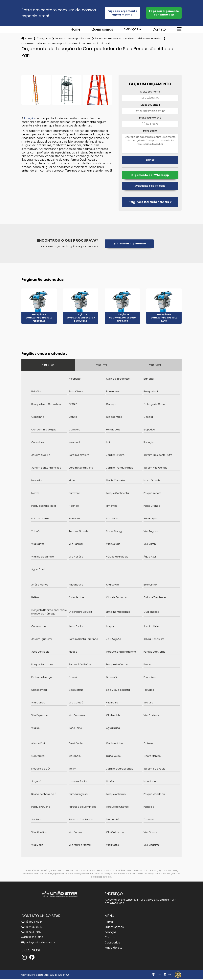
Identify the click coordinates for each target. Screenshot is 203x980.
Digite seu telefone (150, 118)
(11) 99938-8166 (32, 938)
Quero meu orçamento (129, 245)
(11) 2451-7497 (31, 933)
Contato (159, 30)
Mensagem (150, 131)
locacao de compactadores (73, 39)
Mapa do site (114, 949)
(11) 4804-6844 (32, 923)
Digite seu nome (150, 92)
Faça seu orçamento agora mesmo (122, 13)
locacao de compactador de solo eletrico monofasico (129, 39)
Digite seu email (150, 105)
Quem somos (102, 30)
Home (75, 30)
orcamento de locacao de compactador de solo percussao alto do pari (66, 44)
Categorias (44, 39)
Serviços (131, 30)
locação (29, 119)
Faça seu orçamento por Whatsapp (164, 13)
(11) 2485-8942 (32, 928)
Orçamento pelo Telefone (150, 187)
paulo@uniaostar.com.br (38, 943)
